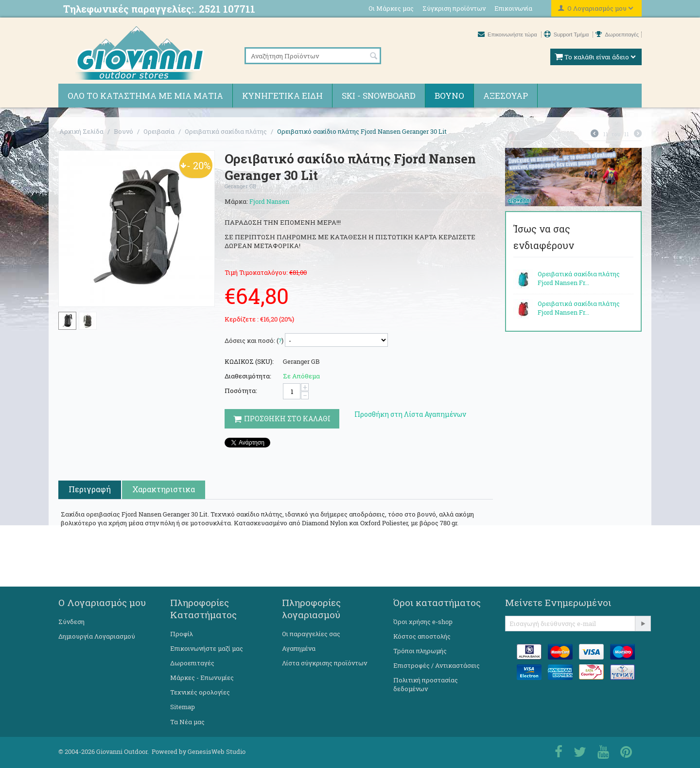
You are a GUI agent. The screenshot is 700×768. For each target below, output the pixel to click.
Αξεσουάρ (506, 96)
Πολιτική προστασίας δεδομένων (426, 684)
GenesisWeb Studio (217, 751)
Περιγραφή (90, 489)
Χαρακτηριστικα (164, 489)
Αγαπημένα (299, 648)
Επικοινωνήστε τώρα (508, 35)
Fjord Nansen (269, 201)
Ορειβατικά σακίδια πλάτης (226, 131)
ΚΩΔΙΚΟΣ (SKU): (249, 361)
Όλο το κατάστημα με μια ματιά (145, 96)
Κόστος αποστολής (422, 636)
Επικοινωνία (513, 8)
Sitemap (183, 707)
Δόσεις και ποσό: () (254, 340)
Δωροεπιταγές (617, 35)
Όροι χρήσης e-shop (423, 622)
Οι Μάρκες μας (391, 8)
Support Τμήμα (567, 35)
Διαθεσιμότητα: (248, 376)
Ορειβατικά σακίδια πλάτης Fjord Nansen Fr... (579, 278)
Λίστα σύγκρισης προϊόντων (324, 663)
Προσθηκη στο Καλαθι (282, 419)
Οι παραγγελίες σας (311, 634)
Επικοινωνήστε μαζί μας (207, 648)
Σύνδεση (71, 622)
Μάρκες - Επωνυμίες (202, 678)
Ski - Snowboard (379, 96)
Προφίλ (182, 634)
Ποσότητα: (241, 391)
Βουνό (449, 96)
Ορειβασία (159, 131)
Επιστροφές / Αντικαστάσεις (437, 665)
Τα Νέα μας (187, 722)
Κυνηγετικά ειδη (282, 96)
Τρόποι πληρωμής (420, 651)
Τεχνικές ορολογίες (200, 692)
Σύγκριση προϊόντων (454, 8)
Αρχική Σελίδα (81, 131)
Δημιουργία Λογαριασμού (97, 636)
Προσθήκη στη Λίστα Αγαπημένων (410, 414)
